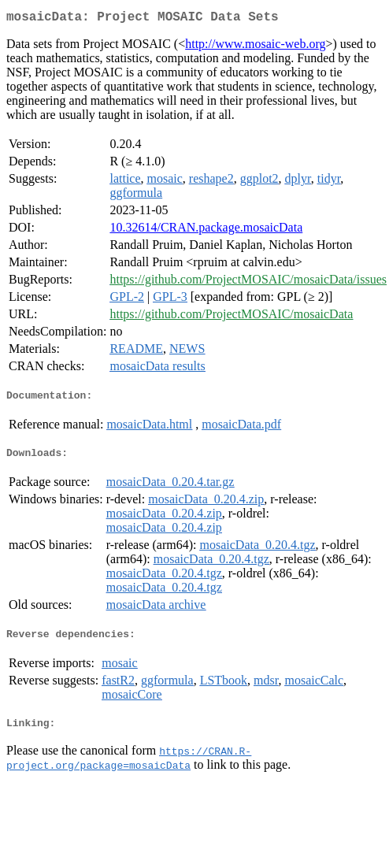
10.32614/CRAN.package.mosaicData (206, 230)
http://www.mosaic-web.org (255, 47)
